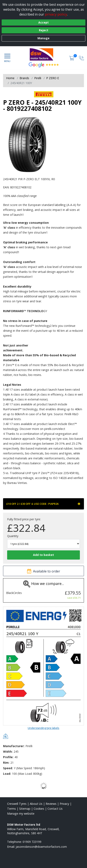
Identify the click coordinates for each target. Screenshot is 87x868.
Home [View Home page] (10, 78)
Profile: (8, 757)
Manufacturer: (14, 746)
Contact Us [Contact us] (55, 809)
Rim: (6, 763)
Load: (7, 774)
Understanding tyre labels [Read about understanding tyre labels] (43, 728)
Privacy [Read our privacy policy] (64, 804)
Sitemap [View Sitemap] (25, 809)
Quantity (13, 536)
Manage (43, 38)
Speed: (8, 768)
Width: (8, 752)
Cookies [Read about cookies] (39, 809)
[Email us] (41, 847)
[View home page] (44, 54)
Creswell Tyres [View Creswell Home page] (17, 804)
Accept (43, 22)
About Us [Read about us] (36, 804)
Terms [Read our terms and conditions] (12, 809)
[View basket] (72, 58)
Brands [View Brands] (24, 78)
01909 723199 (32, 842)
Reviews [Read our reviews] (51, 804)
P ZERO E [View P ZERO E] (53, 78)
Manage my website (21, 813)
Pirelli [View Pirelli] (38, 78)
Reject (44, 30)
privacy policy (56, 14)
